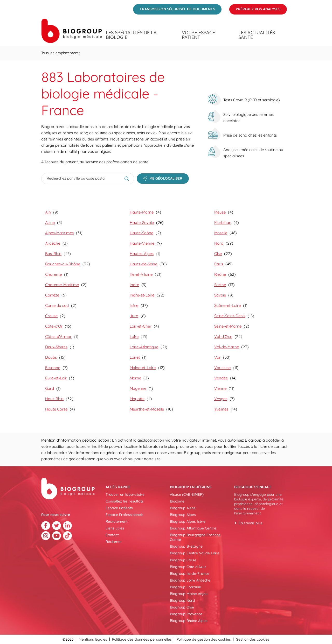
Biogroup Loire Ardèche (190, 580)
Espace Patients (119, 508)
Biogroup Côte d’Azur (188, 567)
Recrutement (117, 521)
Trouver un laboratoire (125, 494)
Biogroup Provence (186, 614)
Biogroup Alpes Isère (188, 521)
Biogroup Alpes (183, 515)
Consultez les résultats (125, 501)
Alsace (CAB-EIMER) (187, 494)
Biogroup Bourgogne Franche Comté (195, 537)
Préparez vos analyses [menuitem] (255, 8)
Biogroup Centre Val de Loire (195, 553)
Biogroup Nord (182, 600)
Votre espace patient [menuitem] (198, 35)
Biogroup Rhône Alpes (189, 621)
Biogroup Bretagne (186, 546)
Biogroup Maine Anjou (189, 594)
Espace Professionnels (125, 515)
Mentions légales (93, 639)
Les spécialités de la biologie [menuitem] (131, 35)
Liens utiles (115, 528)
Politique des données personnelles (142, 639)
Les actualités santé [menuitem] (257, 35)
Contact (112, 535)
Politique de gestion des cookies (204, 639)
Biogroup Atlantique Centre (193, 528)
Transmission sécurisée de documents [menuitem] (174, 8)
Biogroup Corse (183, 560)
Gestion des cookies (253, 639)
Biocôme (177, 501)
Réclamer (114, 542)
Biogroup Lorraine (185, 587)
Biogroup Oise (182, 607)
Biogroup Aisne (183, 508)
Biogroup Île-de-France (190, 574)
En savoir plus (251, 523)
